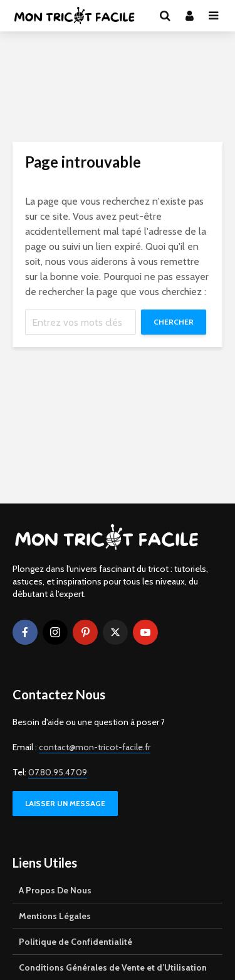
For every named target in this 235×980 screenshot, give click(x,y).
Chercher (174, 322)
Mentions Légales (55, 916)
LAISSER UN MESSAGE (65, 803)
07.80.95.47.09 (58, 772)
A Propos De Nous (55, 890)
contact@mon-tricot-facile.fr (95, 747)
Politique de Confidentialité (76, 942)
